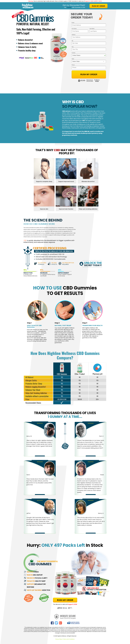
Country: (73, 53)
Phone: (73, 65)
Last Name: (92, 29)
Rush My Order (89, 74)
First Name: (74, 29)
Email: (73, 23)
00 (99, 1)
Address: (74, 35)
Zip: (72, 41)
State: (73, 59)
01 (101, 1)
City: (73, 47)
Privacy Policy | (59, 639)
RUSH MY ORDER (98, 6)
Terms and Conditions (69, 639)
